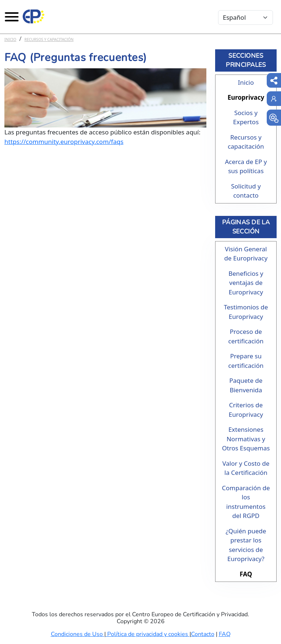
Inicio (10, 39)
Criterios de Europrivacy (246, 410)
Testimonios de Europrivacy (246, 312)
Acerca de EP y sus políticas (246, 166)
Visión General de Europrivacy (246, 254)
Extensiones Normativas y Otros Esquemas (246, 439)
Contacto (203, 634)
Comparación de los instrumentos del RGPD (246, 502)
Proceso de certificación (246, 336)
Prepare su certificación (246, 361)
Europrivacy (246, 97)
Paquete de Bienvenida (246, 385)
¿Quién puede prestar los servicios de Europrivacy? (246, 545)
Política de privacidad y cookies (148, 634)
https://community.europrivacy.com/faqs (64, 142)
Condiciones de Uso (78, 634)
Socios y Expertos (246, 117)
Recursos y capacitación (49, 39)
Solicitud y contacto (246, 191)
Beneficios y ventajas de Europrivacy (246, 283)
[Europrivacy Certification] (34, 16)
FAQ (246, 574)
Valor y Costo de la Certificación (246, 468)
